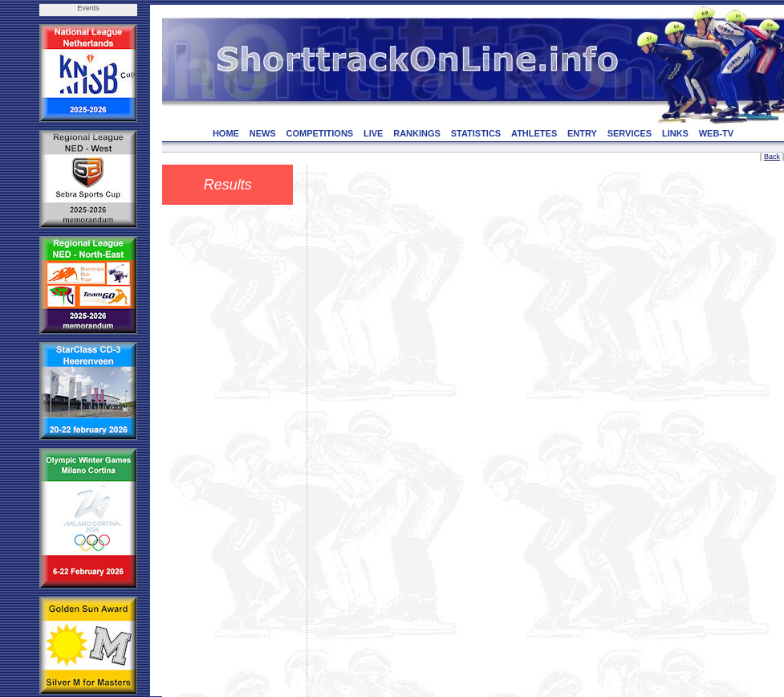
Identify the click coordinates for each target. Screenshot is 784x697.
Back (772, 157)
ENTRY (582, 133)
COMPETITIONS (319, 133)
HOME (226, 133)
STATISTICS (476, 133)
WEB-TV (716, 133)
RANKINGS (417, 133)
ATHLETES (534, 133)
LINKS (675, 133)
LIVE (373, 133)
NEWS (263, 133)
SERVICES (630, 133)
